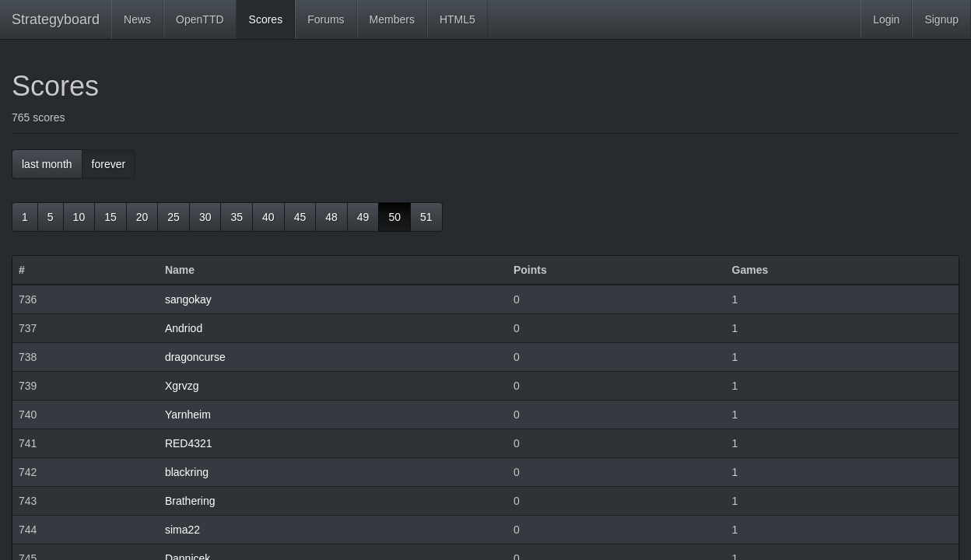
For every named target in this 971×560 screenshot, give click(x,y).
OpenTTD (200, 19)
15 (110, 217)
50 (394, 217)
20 (142, 217)
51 (426, 217)
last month (47, 164)
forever (109, 164)
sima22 (182, 530)
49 (363, 217)
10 (79, 217)
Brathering (190, 501)
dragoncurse (195, 357)
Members (392, 19)
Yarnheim (188, 415)
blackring (187, 472)
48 (331, 217)
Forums (326, 19)
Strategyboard (56, 19)
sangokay (188, 299)
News (137, 19)
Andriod (184, 328)
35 (237, 217)
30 (205, 217)
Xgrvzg (182, 386)
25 (174, 217)
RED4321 (189, 443)
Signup (941, 19)
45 (300, 217)
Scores (266, 19)
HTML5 (457, 19)
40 (268, 217)
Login (886, 19)
